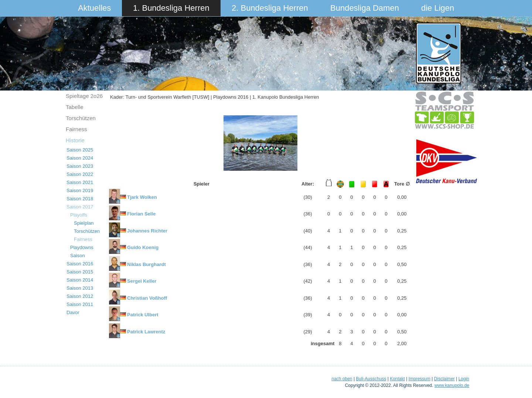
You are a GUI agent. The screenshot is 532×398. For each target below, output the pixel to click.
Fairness (76, 129)
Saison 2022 (80, 174)
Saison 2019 (80, 191)
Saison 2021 (80, 182)
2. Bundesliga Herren (270, 8)
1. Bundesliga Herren (171, 8)
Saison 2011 (80, 304)
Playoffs (79, 215)
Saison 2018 (80, 199)
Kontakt (397, 379)
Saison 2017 (80, 207)
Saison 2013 (80, 288)
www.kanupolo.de (452, 385)
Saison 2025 (80, 150)
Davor (73, 312)
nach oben (342, 379)
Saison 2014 (80, 280)
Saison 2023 (80, 166)
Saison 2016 (80, 264)
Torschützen (81, 118)
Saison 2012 (80, 296)
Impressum (420, 379)
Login (464, 379)
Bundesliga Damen (365, 8)
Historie (75, 140)
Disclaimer (444, 379)
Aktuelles (94, 8)
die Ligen (438, 8)
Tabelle (75, 107)
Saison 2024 (80, 158)
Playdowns (82, 247)
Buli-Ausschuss (371, 379)
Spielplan (84, 223)
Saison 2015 (80, 272)
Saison (78, 256)
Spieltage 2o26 (84, 96)
